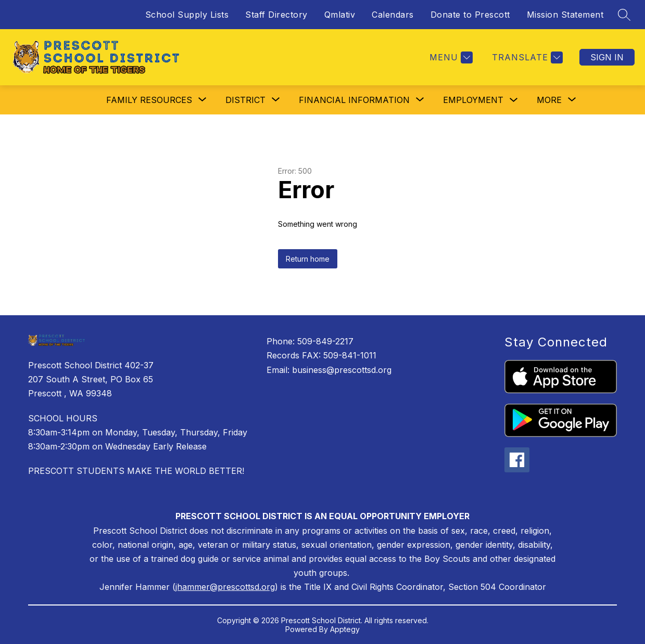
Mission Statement (565, 15)
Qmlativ (340, 15)
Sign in (607, 57)
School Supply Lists (187, 15)
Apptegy (345, 629)
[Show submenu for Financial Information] (354, 100)
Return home (308, 259)
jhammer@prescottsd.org (225, 587)
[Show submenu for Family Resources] (149, 100)
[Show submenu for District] (245, 100)
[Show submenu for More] (549, 100)
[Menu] (450, 57)
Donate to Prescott (470, 15)
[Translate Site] (526, 57)
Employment (473, 100)
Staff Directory (276, 15)
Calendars (393, 15)
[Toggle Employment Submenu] (514, 100)
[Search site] (624, 15)
